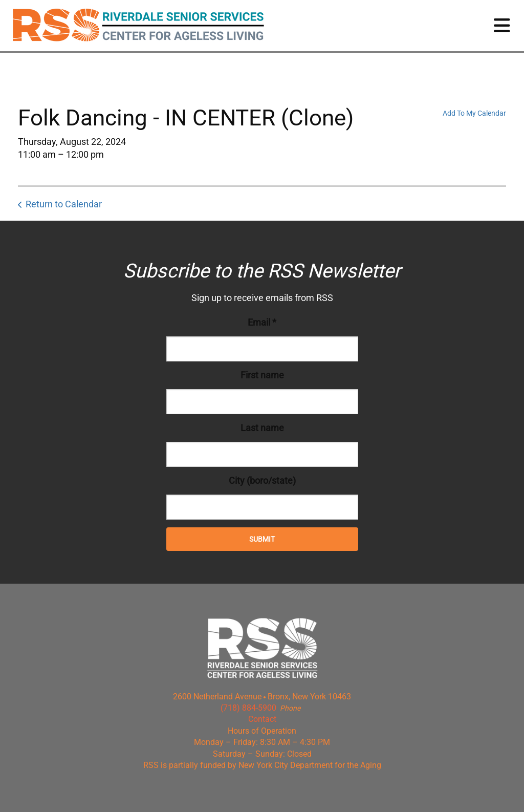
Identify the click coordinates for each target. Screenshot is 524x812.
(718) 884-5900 (248, 708)
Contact (262, 719)
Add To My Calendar (474, 113)
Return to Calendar (64, 204)
